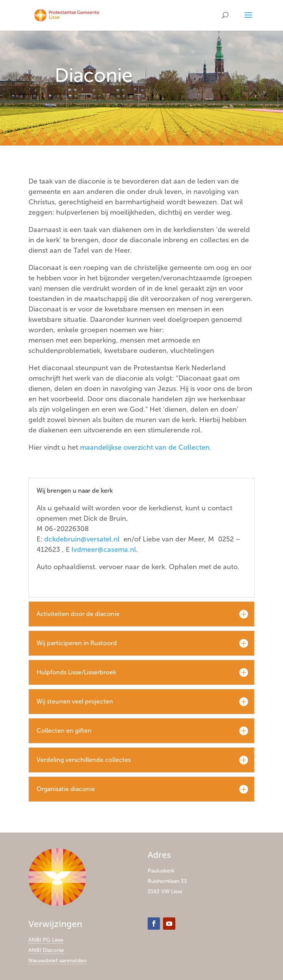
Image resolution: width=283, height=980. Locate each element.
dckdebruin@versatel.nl (82, 539)
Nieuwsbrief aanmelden (57, 961)
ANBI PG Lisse (46, 940)
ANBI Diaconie (46, 950)
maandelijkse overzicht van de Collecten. (146, 447)
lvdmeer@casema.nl (104, 550)
